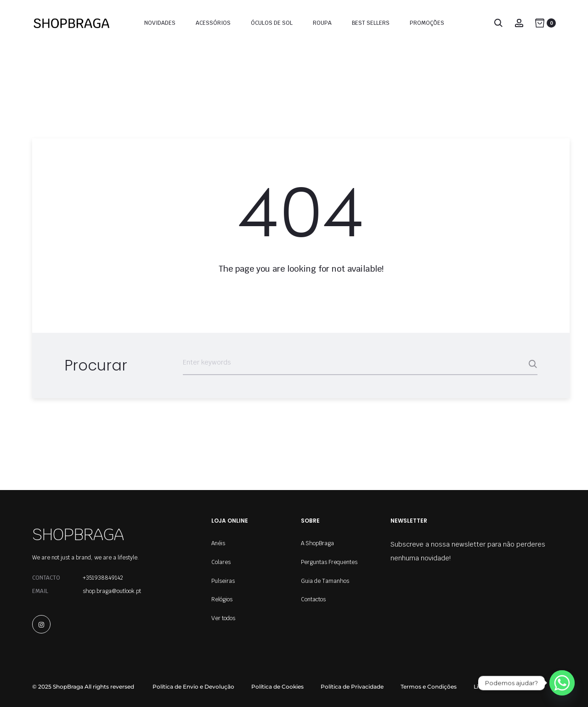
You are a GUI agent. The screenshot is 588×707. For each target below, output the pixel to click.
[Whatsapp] (562, 683)
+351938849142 (103, 578)
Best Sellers (371, 23)
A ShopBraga (317, 543)
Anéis (218, 543)
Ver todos (223, 618)
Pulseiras (223, 581)
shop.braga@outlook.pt (112, 591)
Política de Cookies (277, 687)
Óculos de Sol (272, 23)
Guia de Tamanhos (325, 581)
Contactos (313, 599)
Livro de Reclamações (504, 687)
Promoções (427, 23)
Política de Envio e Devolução (193, 687)
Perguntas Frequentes (329, 562)
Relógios (222, 599)
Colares (221, 562)
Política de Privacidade (352, 687)
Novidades (160, 23)
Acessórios (213, 23)
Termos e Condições (429, 687)
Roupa (322, 23)
